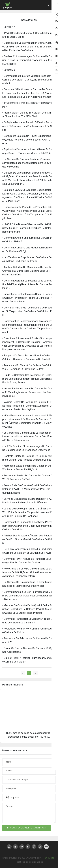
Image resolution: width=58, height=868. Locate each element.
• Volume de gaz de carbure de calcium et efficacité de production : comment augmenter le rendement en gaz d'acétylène (29, 406)
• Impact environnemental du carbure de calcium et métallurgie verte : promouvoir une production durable (29, 392)
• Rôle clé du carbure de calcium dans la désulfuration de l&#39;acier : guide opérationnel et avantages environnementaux (29, 572)
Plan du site (49, 858)
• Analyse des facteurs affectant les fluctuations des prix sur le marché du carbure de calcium (29, 539)
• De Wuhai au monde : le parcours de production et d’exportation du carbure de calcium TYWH (29, 311)
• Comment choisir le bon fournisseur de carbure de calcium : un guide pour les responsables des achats (29, 596)
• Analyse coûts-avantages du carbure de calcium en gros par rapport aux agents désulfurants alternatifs (29, 60)
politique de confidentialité (30, 862)
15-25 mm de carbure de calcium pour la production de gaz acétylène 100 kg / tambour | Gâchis (28, 735)
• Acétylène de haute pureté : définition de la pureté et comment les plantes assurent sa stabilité (29, 126)
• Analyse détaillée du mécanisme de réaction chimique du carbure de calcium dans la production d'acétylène (29, 271)
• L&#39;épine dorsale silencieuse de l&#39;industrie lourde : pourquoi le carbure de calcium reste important (29, 228)
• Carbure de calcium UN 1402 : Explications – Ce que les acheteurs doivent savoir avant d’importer (29, 140)
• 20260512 (9, 27)
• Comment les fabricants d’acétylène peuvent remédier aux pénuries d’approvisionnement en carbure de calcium (29, 526)
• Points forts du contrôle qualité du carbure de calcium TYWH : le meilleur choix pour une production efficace (29, 489)
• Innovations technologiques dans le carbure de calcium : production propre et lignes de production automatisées (29, 298)
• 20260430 (9, 70)
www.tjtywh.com (34, 858)
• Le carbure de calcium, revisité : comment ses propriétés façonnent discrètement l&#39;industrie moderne (29, 163)
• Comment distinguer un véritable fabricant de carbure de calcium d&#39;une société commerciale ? (29, 80)
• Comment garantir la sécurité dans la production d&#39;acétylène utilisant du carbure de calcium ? (29, 284)
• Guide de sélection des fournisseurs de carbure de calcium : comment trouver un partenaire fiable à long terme (29, 379)
